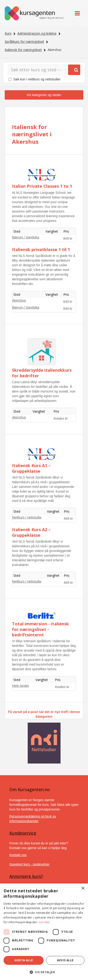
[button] (44, 972)
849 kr (68, 238)
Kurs (8, 33)
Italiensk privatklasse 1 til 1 (41, 249)
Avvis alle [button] (65, 960)
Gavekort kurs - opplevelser (29, 864)
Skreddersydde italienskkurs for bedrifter (42, 373)
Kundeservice (23, 833)
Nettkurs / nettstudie (27, 517)
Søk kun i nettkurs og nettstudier (37, 79)
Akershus (19, 300)
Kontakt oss (18, 855)
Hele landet (21, 686)
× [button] (83, 888)
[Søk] (37, 70)
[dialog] (44, 932)
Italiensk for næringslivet (23, 50)
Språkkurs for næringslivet (24, 41)
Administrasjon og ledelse (37, 33)
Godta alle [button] (24, 960)
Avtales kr (61, 418)
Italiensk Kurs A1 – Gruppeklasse (31, 468)
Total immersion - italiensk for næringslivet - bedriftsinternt (40, 629)
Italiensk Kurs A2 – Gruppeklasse (31, 532)
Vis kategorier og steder (44, 95)
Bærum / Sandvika (26, 237)
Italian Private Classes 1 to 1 (42, 186)
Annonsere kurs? (26, 876)
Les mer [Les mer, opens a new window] (44, 922)
